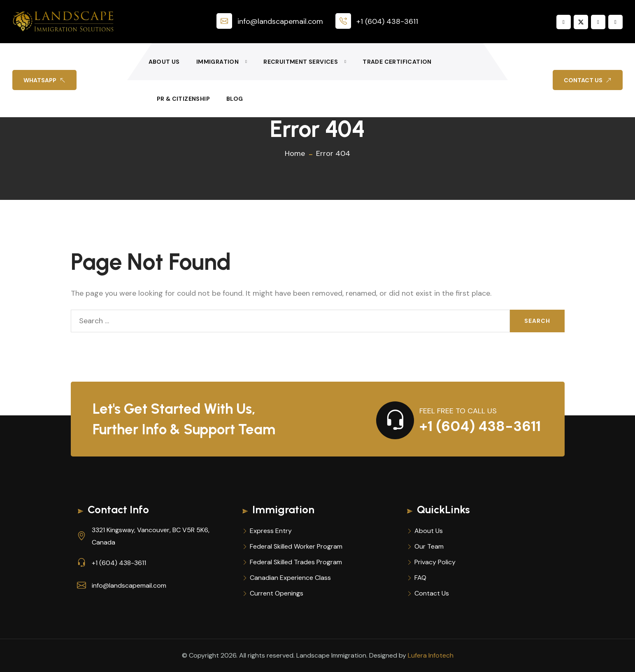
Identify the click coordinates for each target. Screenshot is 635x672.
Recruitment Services (301, 62)
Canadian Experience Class (290, 578)
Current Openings (277, 593)
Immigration (217, 62)
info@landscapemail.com (270, 22)
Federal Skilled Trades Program (296, 562)
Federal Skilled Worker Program (296, 546)
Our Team (429, 546)
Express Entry (271, 531)
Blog (235, 99)
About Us (164, 62)
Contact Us (432, 593)
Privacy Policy (435, 562)
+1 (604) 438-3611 (377, 22)
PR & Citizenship (183, 99)
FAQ (420, 578)
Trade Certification (397, 62)
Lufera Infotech (431, 655)
